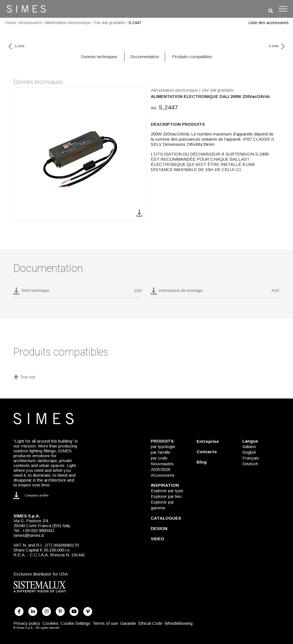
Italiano (249, 446)
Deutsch (250, 464)
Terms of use (105, 623)
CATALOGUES (166, 518)
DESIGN (159, 528)
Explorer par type (167, 491)
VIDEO (158, 539)
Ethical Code (150, 623)
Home (11, 23)
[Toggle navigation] (283, 9)
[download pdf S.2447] (78, 292)
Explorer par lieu (166, 496)
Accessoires (30, 23)
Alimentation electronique (68, 23)
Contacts (207, 452)
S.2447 (135, 23)
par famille (161, 452)
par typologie (163, 446)
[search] (271, 11)
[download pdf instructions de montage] (215, 292)
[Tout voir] (146, 378)
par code (159, 458)
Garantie (128, 623)
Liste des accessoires (269, 23)
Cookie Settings (76, 623)
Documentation (145, 57)
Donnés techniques (99, 57)
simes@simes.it (29, 535)
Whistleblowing (179, 623)
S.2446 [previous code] (16, 46)
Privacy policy (27, 623)
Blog (202, 462)
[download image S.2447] (139, 213)
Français (251, 458)
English (249, 452)
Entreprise (208, 441)
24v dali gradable (109, 23)
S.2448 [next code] (277, 46)
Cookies (51, 623)
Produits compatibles (192, 57)
